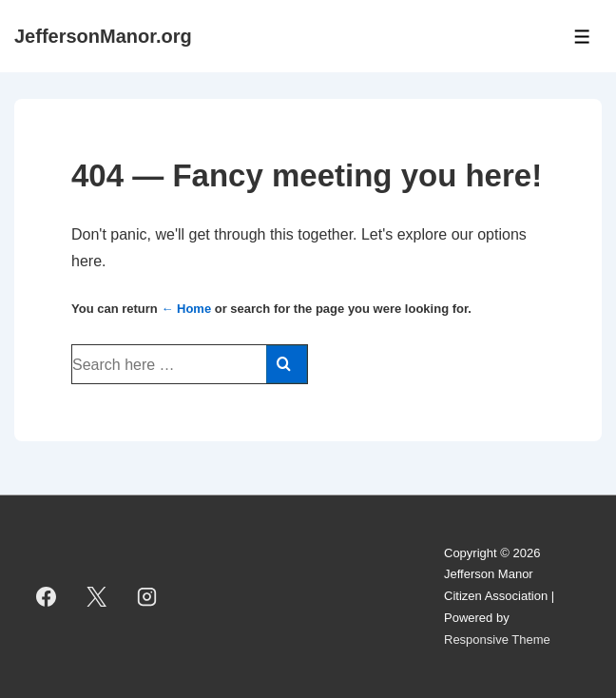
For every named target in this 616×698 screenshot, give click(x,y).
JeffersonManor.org (103, 36)
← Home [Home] (186, 309)
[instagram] (147, 596)
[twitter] (97, 596)
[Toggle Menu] (582, 37)
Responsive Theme (497, 640)
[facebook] (47, 596)
